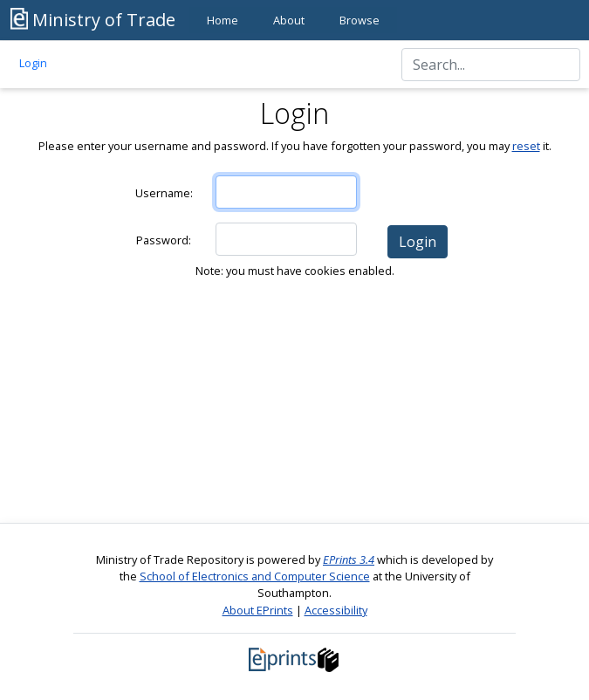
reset (526, 146)
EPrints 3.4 (349, 559)
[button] (418, 242)
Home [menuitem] (223, 20)
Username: (164, 193)
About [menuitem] (289, 20)
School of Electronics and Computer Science (255, 576)
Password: (164, 240)
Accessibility (336, 610)
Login (33, 63)
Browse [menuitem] (360, 20)
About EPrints (258, 610)
